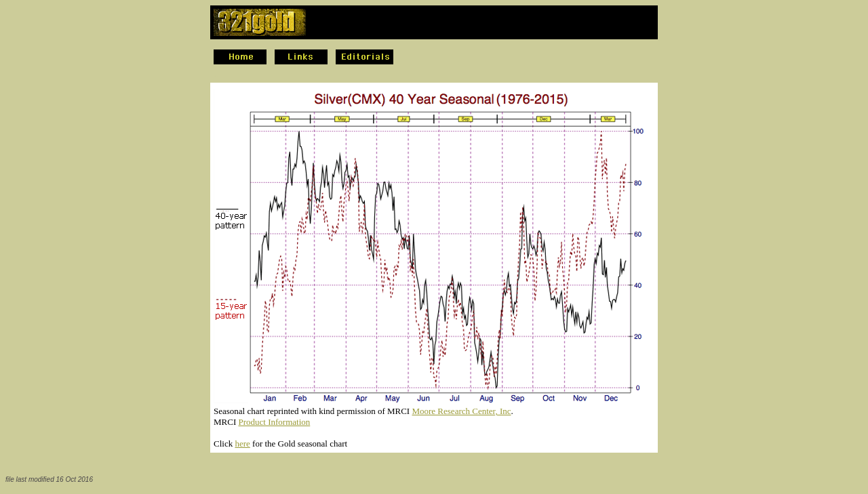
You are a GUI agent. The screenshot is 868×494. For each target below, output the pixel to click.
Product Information (274, 422)
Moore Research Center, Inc (461, 411)
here (242, 444)
